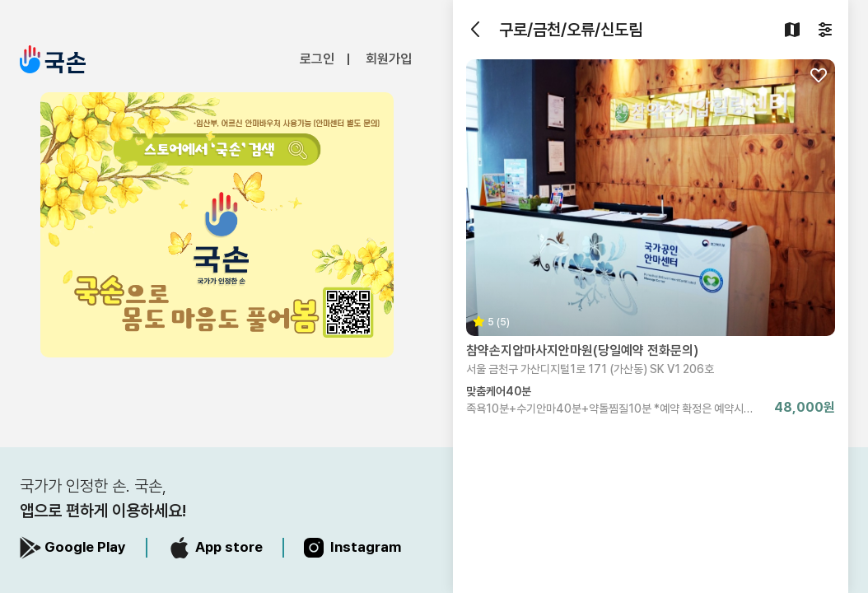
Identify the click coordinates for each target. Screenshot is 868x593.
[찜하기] (819, 76)
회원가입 (389, 59)
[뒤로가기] (476, 30)
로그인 (317, 59)
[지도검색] (792, 30)
